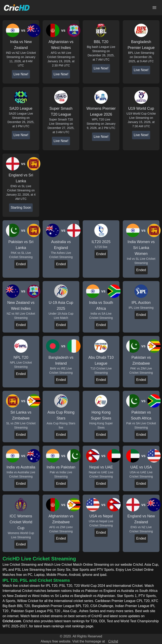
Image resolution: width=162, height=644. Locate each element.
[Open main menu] (154, 8)
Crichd (113, 641)
